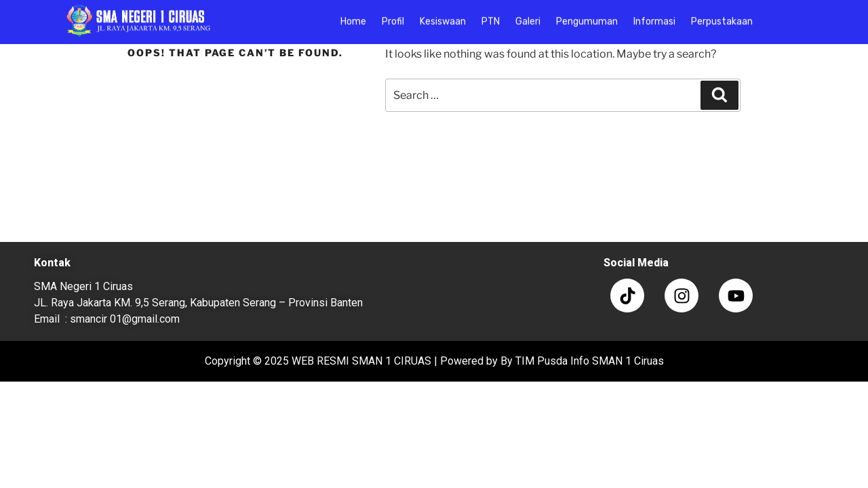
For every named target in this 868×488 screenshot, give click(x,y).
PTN (491, 17)
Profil (393, 17)
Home (353, 17)
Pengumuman (587, 17)
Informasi (654, 17)
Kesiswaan (443, 17)
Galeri (528, 17)
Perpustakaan (722, 17)
